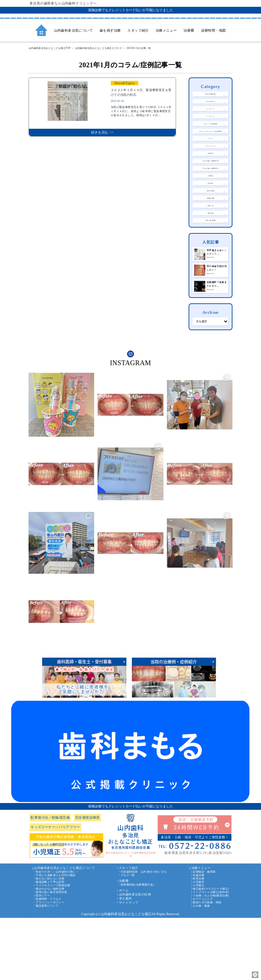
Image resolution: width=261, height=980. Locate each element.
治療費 (124, 943)
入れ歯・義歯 (201, 968)
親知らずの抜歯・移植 (207, 965)
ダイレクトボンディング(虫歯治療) (211, 148)
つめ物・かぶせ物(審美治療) (211, 958)
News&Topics (211, 105)
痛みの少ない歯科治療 (50, 951)
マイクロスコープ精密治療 (53, 948)
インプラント (210, 115)
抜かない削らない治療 (50, 941)
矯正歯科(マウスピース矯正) (211, 951)
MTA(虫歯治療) (211, 95)
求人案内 (125, 961)
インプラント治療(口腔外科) (211, 954)
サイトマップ (128, 965)
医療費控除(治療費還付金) (137, 947)
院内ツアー (43, 958)
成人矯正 (211, 222)
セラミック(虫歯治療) (211, 136)
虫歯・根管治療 (211, 274)
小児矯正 (211, 212)
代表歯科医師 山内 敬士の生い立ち (144, 934)
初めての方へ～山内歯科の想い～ (57, 934)
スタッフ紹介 (128, 930)
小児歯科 (198, 944)
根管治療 (198, 941)
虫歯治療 (198, 937)
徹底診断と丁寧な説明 (50, 944)
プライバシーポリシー (50, 965)
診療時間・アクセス (49, 961)
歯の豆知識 (210, 233)
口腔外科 (211, 181)
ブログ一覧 (128, 937)
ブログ (211, 160)
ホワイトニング (211, 170)
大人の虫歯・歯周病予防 (210, 191)
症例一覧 (211, 253)
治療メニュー (201, 930)
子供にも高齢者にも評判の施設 (56, 937)
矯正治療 (211, 264)
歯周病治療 (210, 243)
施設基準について (47, 968)
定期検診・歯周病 (204, 934)
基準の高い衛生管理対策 (51, 954)
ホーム (124, 952)
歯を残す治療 (110, 30)
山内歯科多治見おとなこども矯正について (64, 930)
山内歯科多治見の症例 (135, 957)
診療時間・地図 (214, 30)
